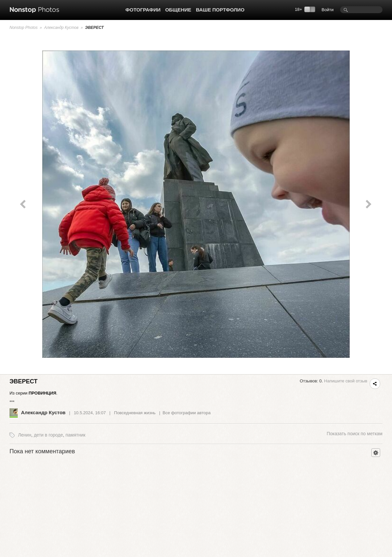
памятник (75, 435)
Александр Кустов (61, 28)
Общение (178, 10)
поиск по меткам (355, 434)
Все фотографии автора (186, 413)
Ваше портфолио (220, 10)
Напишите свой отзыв (346, 381)
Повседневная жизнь (135, 413)
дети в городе (48, 435)
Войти (328, 10)
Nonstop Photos (23, 28)
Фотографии (143, 10)
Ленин (25, 435)
